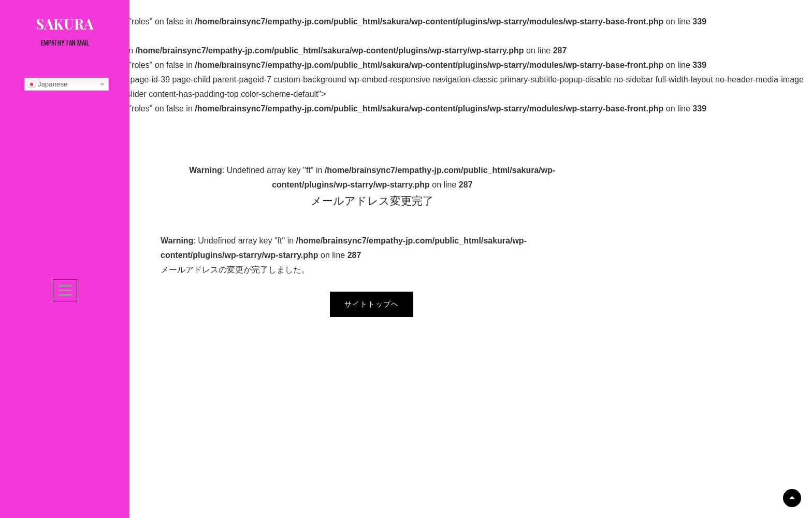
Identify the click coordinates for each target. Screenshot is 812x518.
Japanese (48, 84)
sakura (65, 24)
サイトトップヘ (372, 304)
